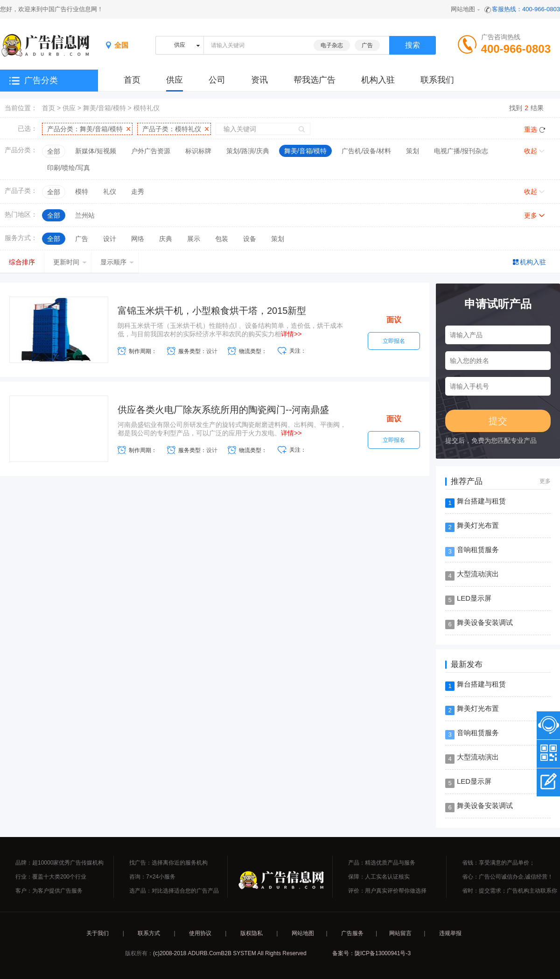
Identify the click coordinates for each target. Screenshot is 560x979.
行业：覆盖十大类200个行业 (51, 877)
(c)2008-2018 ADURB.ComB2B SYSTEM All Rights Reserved (230, 953)
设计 (110, 239)
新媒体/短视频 (96, 151)
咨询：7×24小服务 (152, 877)
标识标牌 (198, 151)
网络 (138, 239)
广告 (367, 45)
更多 (531, 215)
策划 (413, 151)
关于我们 (98, 933)
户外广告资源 (151, 151)
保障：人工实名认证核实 (379, 877)
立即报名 (394, 341)
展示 (194, 239)
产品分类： (85, 129)
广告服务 (352, 933)
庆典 (166, 239)
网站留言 (400, 933)
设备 (250, 239)
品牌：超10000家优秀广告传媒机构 (59, 863)
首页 (49, 108)
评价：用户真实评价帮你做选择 (387, 891)
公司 (217, 80)
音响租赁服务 (478, 550)
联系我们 (437, 80)
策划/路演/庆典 (248, 151)
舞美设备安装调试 (485, 622)
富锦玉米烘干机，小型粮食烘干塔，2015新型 (212, 311)
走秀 (138, 192)
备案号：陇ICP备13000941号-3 (371, 953)
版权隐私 (252, 933)
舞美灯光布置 (478, 525)
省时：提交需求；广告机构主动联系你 (510, 891)
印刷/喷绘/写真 (69, 168)
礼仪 (110, 192)
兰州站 (85, 215)
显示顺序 (117, 262)
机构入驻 (378, 80)
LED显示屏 (474, 598)
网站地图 (463, 9)
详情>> (291, 334)
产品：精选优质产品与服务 (382, 863)
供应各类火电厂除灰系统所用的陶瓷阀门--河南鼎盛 (223, 410)
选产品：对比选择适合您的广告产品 (174, 891)
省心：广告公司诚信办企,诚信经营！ (507, 877)
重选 (531, 129)
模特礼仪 (147, 108)
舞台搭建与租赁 (481, 501)
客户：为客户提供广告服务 (49, 891)
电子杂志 (332, 45)
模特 (82, 192)
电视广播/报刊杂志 (461, 151)
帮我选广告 (315, 80)
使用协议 (200, 933)
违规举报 (450, 933)
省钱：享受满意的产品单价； (498, 863)
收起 (531, 151)
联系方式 (149, 933)
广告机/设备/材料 (366, 151)
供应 (175, 80)
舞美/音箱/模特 (105, 108)
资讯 (259, 80)
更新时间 (70, 262)
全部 (54, 151)
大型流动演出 (478, 574)
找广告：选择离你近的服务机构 (168, 863)
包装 (222, 239)
